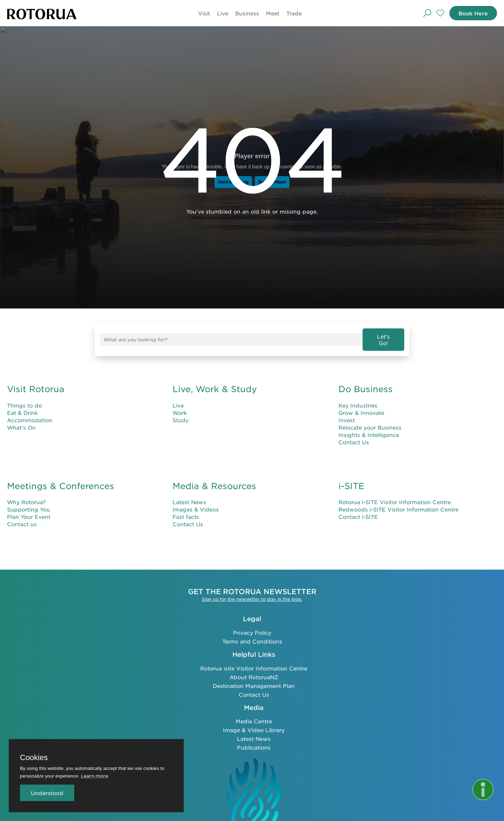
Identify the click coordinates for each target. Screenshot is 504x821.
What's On (21, 421)
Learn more (94, 776)
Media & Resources (214, 480)
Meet (271, 13)
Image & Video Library (254, 724)
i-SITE (351, 480)
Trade (293, 13)
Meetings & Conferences (61, 480)
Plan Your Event (29, 511)
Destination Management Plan (254, 680)
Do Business (366, 383)
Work (180, 407)
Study (181, 414)
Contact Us (354, 436)
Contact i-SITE (358, 511)
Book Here (471, 13)
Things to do (24, 399)
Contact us (22, 518)
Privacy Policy (252, 627)
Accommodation (30, 414)
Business (246, 13)
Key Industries (358, 399)
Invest (347, 414)
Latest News (189, 496)
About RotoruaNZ (254, 671)
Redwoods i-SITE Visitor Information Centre (398, 504)
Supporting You (29, 504)
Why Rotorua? (26, 496)
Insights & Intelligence (369, 429)
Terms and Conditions (252, 635)
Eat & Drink (22, 407)
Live (221, 13)
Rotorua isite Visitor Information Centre (254, 662)
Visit (203, 13)
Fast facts (186, 511)
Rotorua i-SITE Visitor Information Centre (395, 496)
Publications (254, 741)
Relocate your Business (370, 421)
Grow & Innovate (361, 407)
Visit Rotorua (36, 383)
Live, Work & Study (215, 383)
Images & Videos (196, 504)
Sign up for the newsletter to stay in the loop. (252, 593)
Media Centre (254, 715)
